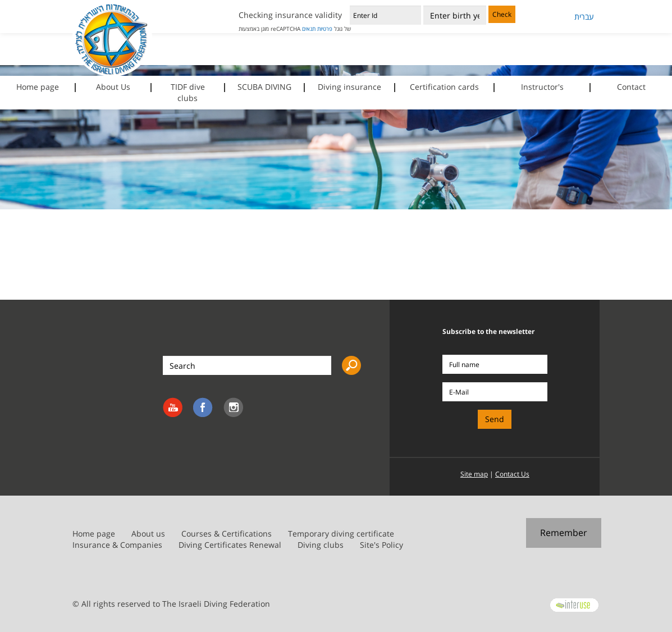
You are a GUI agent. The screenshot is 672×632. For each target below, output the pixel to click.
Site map (474, 474)
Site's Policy (381, 545)
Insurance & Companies (117, 545)
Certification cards (444, 87)
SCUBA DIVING (264, 87)
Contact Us (512, 474)
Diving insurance (349, 87)
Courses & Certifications (227, 533)
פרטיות (325, 29)
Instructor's (542, 87)
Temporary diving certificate (341, 533)
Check (502, 14)
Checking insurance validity (290, 15)
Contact (631, 87)
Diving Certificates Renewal (230, 545)
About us (148, 533)
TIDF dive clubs (188, 92)
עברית (584, 17)
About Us (113, 87)
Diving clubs (321, 545)
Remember (564, 533)
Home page (38, 87)
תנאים (309, 29)
